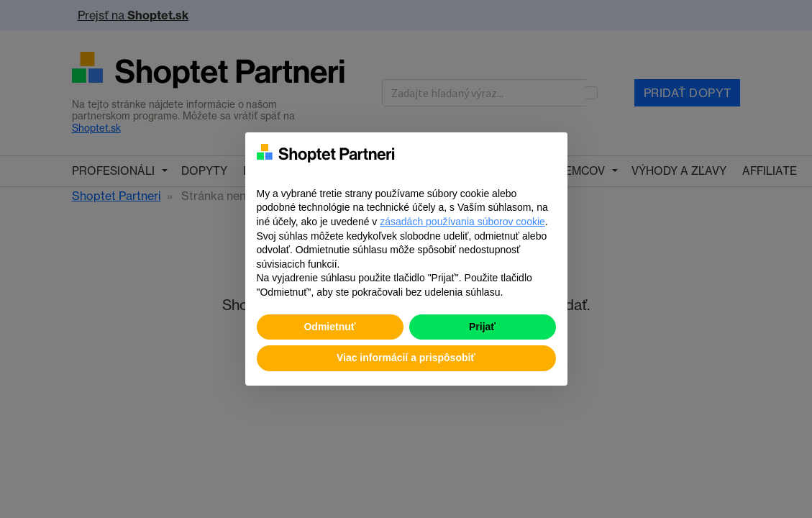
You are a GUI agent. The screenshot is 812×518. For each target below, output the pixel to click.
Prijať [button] (482, 327)
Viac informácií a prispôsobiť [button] (406, 358)
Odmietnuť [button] (329, 327)
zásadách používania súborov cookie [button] (462, 222)
